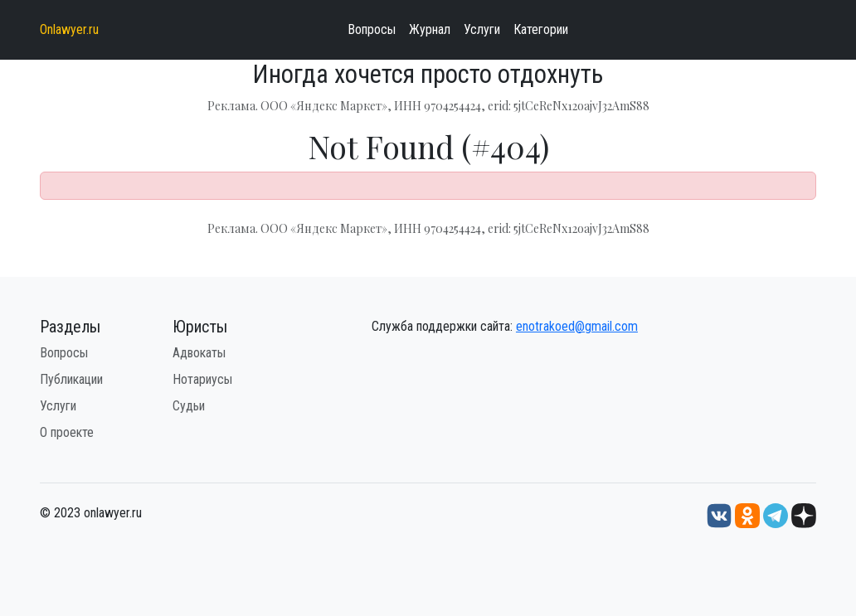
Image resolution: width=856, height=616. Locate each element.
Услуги (482, 29)
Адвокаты (199, 353)
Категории (541, 29)
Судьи (189, 406)
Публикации (71, 379)
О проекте (67, 432)
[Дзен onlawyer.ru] (804, 514)
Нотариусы (202, 379)
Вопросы (372, 29)
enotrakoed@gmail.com (577, 326)
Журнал (430, 29)
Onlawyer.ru (69, 29)
